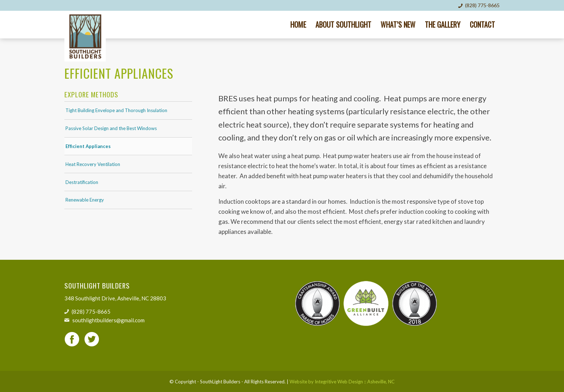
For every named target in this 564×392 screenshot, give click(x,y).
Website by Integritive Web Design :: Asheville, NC (342, 382)
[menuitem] (298, 25)
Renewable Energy (85, 200)
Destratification (82, 182)
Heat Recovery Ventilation (93, 164)
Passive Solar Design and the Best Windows (111, 128)
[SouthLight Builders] (85, 36)
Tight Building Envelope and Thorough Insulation (116, 110)
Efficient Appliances (88, 146)
